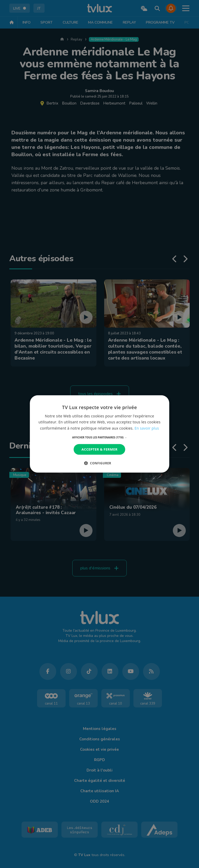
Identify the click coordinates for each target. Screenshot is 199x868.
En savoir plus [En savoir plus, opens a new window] (147, 428)
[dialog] (99, 434)
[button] (100, 437)
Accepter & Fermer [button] (100, 449)
